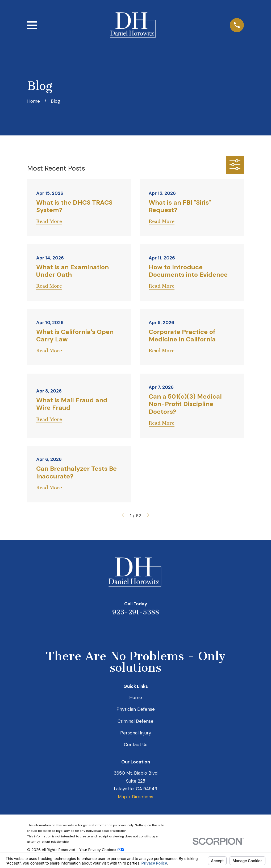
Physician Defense (136, 709)
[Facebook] (157, 630)
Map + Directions (135, 797)
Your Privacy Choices (102, 850)
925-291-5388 (136, 612)
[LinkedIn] (128, 630)
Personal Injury (136, 733)
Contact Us (136, 745)
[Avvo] (143, 630)
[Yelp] (114, 630)
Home (136, 697)
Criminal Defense (135, 721)
